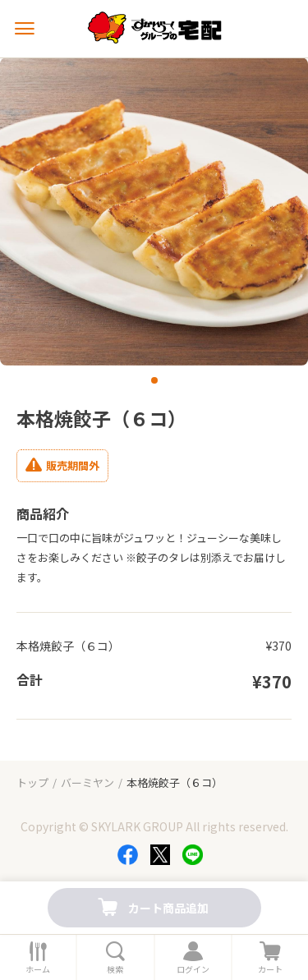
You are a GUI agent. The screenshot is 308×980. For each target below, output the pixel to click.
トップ (32, 782)
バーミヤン (87, 782)
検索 (115, 969)
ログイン (193, 969)
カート (270, 969)
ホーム (38, 969)
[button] (154, 380)
